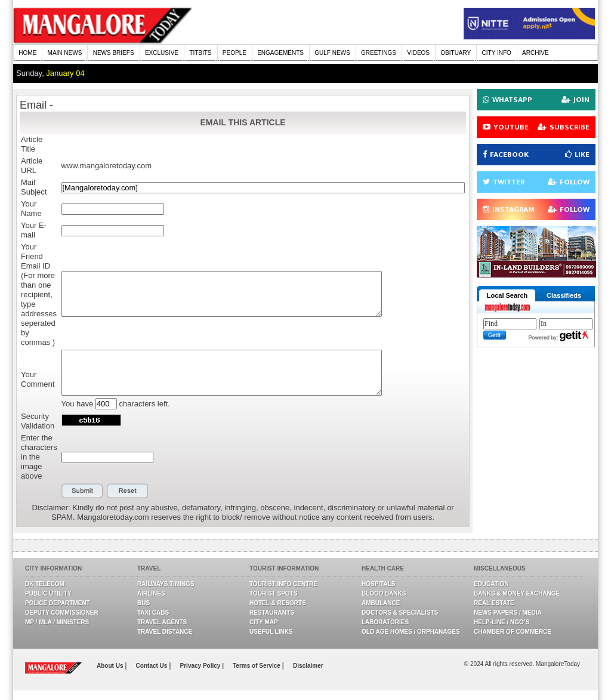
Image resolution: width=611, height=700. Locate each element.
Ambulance (381, 603)
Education (491, 584)
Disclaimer (308, 666)
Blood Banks (384, 593)
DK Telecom (45, 584)
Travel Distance (165, 632)
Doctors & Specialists (400, 613)
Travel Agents (162, 622)
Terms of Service (257, 666)
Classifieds (564, 295)
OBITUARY (456, 53)
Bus (144, 603)
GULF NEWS (332, 53)
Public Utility (48, 593)
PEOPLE (234, 53)
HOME (27, 53)
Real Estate (494, 603)
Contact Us (153, 666)
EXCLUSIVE (162, 53)
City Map (264, 622)
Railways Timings (166, 584)
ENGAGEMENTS (280, 53)
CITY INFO (497, 53)
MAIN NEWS (65, 53)
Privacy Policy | (202, 666)
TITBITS (200, 53)
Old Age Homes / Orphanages (411, 632)
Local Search (507, 295)
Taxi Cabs (153, 613)
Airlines (151, 593)
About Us (111, 666)
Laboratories (385, 622)
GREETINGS (379, 53)
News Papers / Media (508, 613)
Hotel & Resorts (278, 603)
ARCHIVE (535, 53)
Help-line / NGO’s (502, 622)
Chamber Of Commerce (513, 632)
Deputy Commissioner (62, 613)
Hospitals (378, 584)
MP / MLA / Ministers (57, 622)
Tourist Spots (273, 593)
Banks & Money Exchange (517, 593)
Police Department (58, 603)
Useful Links (271, 632)
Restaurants (272, 613)
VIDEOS (418, 53)
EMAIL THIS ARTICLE (243, 122)
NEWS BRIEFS (114, 53)
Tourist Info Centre (283, 584)
